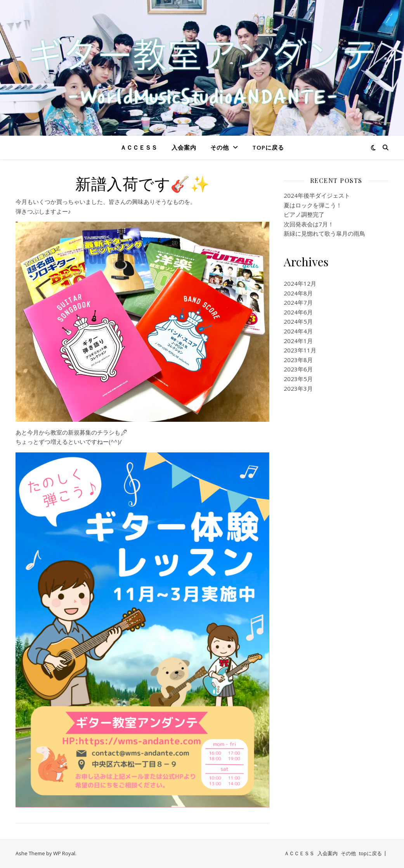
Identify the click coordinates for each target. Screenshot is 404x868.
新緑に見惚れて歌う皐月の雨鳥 (324, 233)
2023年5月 (298, 379)
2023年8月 (298, 360)
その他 (220, 147)
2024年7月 (298, 302)
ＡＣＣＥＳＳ (139, 147)
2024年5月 (298, 321)
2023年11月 (300, 350)
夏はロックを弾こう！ (313, 205)
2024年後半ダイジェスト (317, 195)
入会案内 (184, 147)
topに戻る (268, 147)
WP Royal (64, 853)
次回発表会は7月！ (309, 224)
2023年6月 (298, 369)
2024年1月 (298, 341)
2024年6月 (298, 312)
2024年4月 (298, 331)
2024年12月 (300, 283)
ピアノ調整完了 (304, 214)
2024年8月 (298, 293)
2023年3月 (298, 388)
